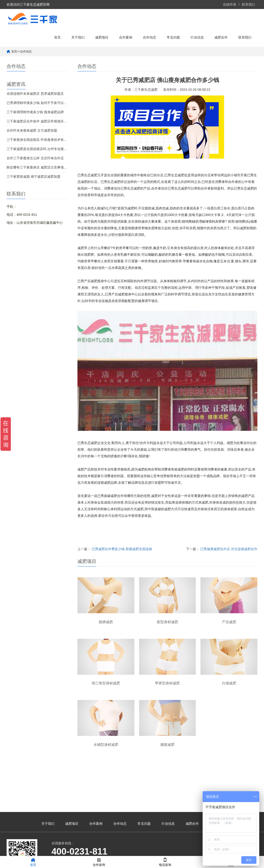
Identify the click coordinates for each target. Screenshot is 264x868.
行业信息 (197, 37)
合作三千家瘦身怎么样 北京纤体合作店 (35, 158)
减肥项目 (102, 37)
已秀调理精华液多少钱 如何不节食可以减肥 (37, 103)
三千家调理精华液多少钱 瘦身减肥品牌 (35, 112)
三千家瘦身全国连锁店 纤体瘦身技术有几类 (37, 140)
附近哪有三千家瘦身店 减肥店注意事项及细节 (37, 167)
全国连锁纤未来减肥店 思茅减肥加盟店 (35, 94)
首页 (57, 37)
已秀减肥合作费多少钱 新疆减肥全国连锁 (122, 549)
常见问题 (173, 37)
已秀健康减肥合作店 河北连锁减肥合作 (229, 549)
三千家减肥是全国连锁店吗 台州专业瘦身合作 (37, 149)
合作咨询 (99, 862)
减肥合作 (221, 37)
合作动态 (149, 37)
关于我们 (78, 37)
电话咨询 (165, 862)
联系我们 (248, 4)
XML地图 (180, 850)
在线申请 (230, 4)
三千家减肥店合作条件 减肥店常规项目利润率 (37, 121)
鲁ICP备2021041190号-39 (153, 850)
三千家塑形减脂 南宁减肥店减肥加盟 (34, 177)
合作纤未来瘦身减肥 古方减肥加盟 (32, 130)
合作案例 (126, 37)
